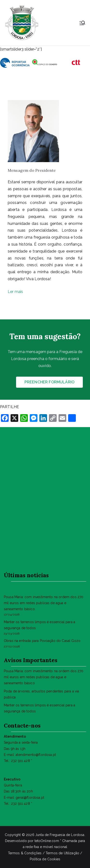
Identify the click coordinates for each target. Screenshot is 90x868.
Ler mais (16, 292)
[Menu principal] (82, 23)
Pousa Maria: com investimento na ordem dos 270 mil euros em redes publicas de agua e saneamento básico (44, 677)
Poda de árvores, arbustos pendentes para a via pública (41, 694)
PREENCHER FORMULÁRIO (49, 382)
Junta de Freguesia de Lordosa (60, 835)
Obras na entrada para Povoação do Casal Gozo (42, 641)
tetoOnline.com (47, 841)
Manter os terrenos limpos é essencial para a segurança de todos (39, 625)
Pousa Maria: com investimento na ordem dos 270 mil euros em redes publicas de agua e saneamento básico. (44, 603)
